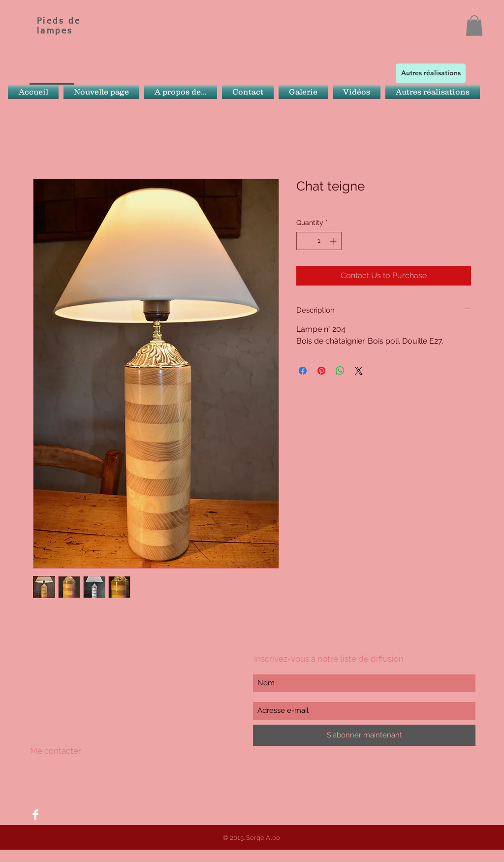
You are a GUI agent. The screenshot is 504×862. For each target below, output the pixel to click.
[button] (474, 26)
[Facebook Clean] (35, 815)
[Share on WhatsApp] (340, 371)
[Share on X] (359, 371)
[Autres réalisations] (431, 73)
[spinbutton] (319, 241)
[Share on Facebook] (303, 371)
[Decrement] (304, 241)
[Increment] (334, 241)
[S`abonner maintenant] (364, 735)
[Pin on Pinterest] (321, 371)
